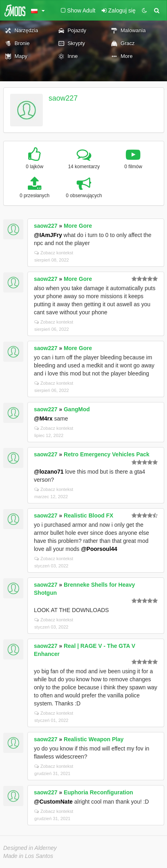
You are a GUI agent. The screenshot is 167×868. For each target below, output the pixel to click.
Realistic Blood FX (89, 515)
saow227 (63, 98)
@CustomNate (53, 802)
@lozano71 (49, 472)
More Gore (78, 226)
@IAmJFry (48, 235)
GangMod (77, 409)
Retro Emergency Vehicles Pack (106, 454)
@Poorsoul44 (99, 549)
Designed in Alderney (30, 848)
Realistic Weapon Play (94, 739)
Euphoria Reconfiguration (98, 792)
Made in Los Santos (28, 856)
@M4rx (43, 419)
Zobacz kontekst (54, 253)
